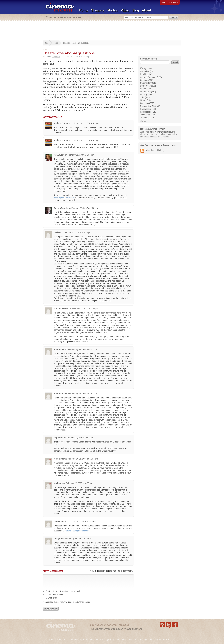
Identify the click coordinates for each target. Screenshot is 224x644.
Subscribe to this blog (155, 150)
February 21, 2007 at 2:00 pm (85, 208)
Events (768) (146, 89)
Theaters (98, 10)
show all (144, 121)
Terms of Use (168, 640)
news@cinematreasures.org (162, 132)
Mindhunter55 (60, 349)
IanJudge (58, 483)
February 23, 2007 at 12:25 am (83, 522)
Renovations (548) (148, 109)
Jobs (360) (145, 97)
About (147, 10)
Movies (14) (145, 100)
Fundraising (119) (148, 92)
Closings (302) (147, 80)
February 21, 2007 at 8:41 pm (83, 349)
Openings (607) (147, 103)
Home (84, 10)
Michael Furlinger (62, 123)
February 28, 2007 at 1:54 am (79, 539)
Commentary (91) (148, 83)
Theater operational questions (76, 43)
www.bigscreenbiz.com (64, 198)
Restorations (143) (148, 112)
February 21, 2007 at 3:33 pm (78, 232)
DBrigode (58, 539)
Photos (112, 10)
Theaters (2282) (147, 118)
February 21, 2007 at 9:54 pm (80, 438)
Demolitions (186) (148, 86)
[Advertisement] (112, 31)
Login (165, 2)
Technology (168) (148, 115)
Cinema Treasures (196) (151, 77)
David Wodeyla (61, 208)
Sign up (174, 2)
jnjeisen (58, 232)
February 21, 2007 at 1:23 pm (87, 140)
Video (125, 10)
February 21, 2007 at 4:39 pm (85, 308)
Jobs (56, 43)
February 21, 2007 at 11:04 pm (84, 459)
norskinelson (60, 522)
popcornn (56, 57)
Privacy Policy (155, 640)
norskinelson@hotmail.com (77, 531)
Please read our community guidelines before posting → (68, 605)
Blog (136, 10)
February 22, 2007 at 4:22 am (79, 483)
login (103, 571)
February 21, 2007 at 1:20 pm (87, 123)
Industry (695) (146, 95)
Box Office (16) (147, 71)
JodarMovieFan (61, 308)
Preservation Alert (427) (151, 106)
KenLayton (59, 155)
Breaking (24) (146, 74)
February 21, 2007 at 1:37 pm (81, 155)
